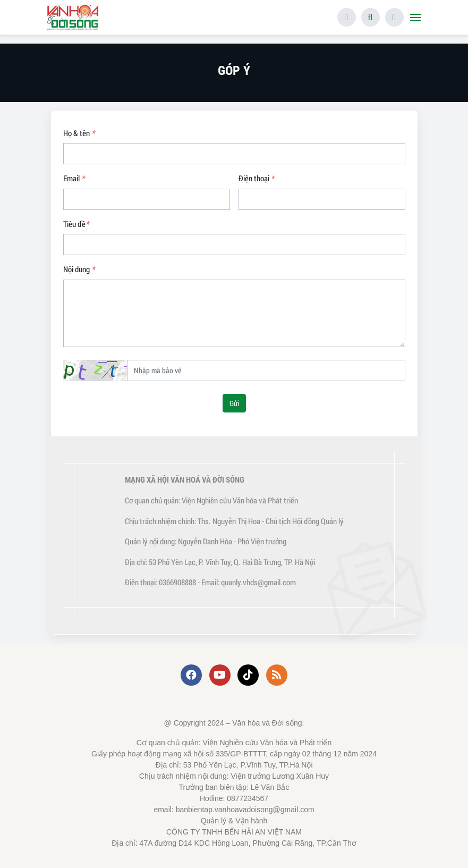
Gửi (234, 403)
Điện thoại (256, 178)
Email (74, 178)
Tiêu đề (76, 224)
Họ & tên (79, 133)
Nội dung (79, 269)
